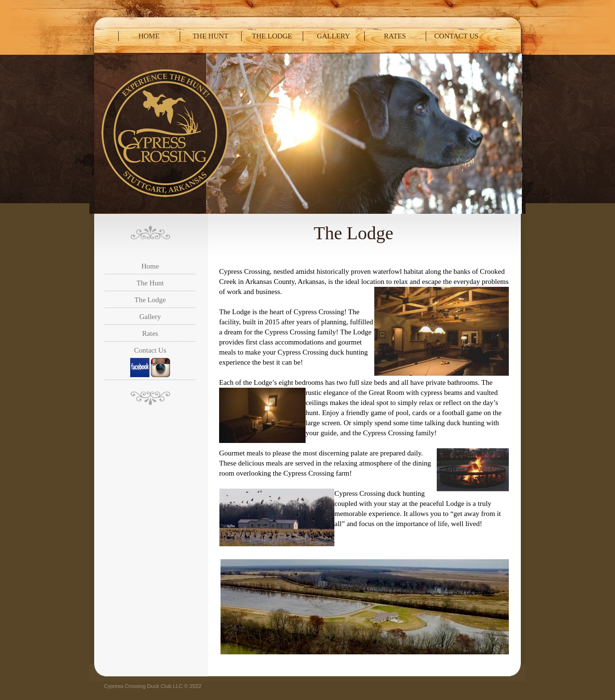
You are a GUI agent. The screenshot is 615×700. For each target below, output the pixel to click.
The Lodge (272, 36)
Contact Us (456, 36)
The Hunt (211, 36)
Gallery (333, 36)
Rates (395, 36)
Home (149, 36)
